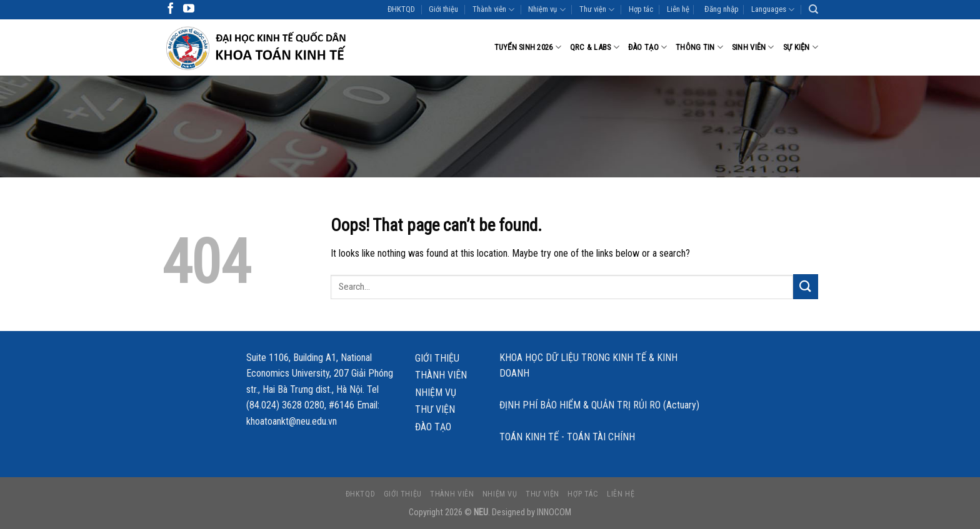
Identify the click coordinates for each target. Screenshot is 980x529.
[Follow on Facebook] (171, 9)
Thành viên (493, 10)
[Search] (813, 9)
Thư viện (597, 10)
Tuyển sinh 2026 (528, 47)
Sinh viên (753, 47)
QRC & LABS (595, 47)
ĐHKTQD (401, 9)
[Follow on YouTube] (189, 9)
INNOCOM (554, 512)
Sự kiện (801, 47)
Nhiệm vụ (547, 10)
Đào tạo (647, 47)
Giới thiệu (443, 9)
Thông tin (699, 47)
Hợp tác (641, 9)
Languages (773, 10)
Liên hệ (678, 9)
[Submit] (806, 286)
